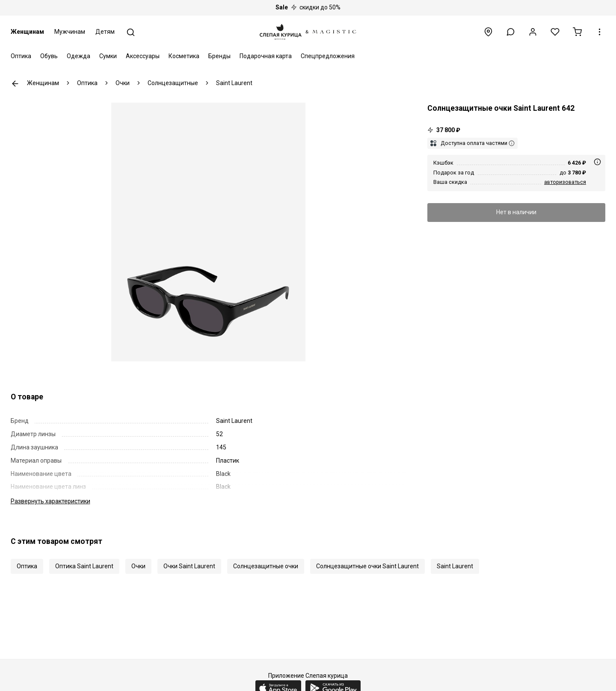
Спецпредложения (328, 56)
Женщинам (27, 32)
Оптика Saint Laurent (84, 566)
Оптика (21, 56)
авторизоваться (565, 182)
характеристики (50, 501)
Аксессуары (143, 56)
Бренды (219, 56)
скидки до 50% (308, 7)
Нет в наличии (516, 212)
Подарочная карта (266, 56)
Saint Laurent (455, 566)
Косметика (184, 56)
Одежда (78, 56)
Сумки (108, 56)
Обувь (49, 56)
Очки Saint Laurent (189, 566)
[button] (511, 32)
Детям (105, 32)
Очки (138, 566)
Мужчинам (70, 32)
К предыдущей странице (15, 84)
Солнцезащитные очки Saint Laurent (367, 566)
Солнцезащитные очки (266, 566)
